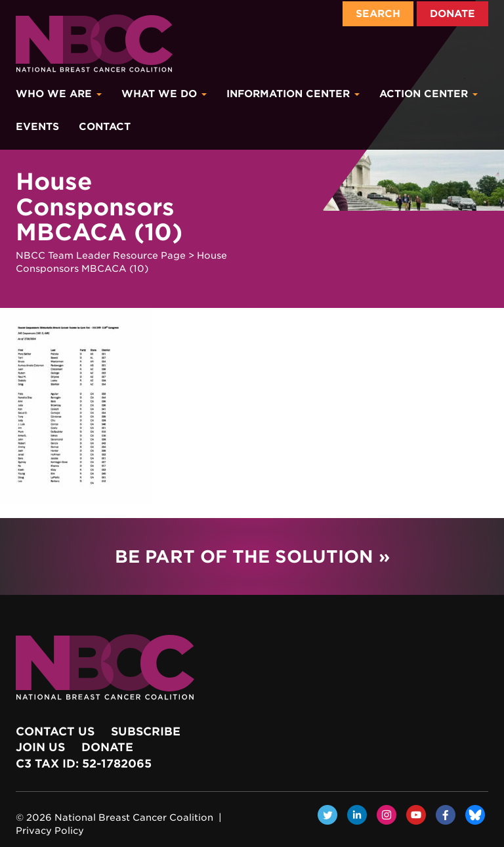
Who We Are (59, 94)
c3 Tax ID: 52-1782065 (84, 764)
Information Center (293, 94)
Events (37, 127)
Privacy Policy (50, 831)
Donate (452, 14)
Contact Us (55, 731)
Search (378, 14)
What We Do (164, 94)
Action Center (429, 94)
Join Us (40, 747)
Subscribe (146, 731)
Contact (105, 127)
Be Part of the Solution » (252, 556)
